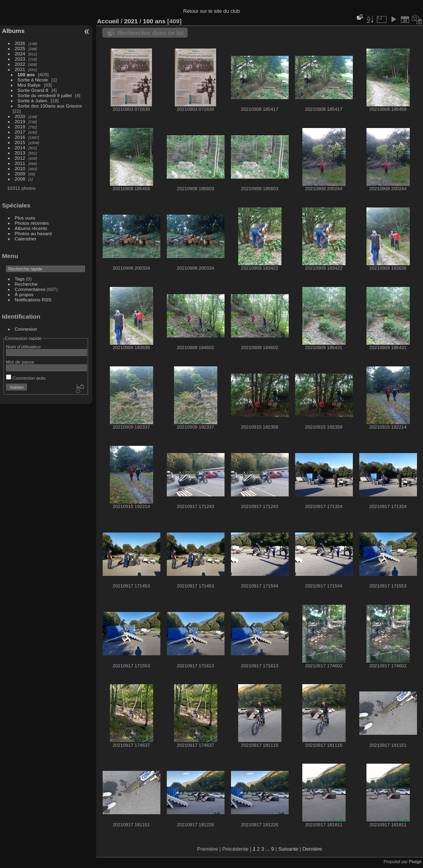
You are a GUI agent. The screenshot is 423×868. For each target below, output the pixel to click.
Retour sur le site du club (212, 11)
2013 (20, 153)
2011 (20, 163)
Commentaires (30, 289)
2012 (20, 158)
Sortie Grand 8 (33, 90)
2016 (20, 137)
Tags (20, 279)
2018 (20, 127)
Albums (13, 31)
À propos (24, 294)
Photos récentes (32, 223)
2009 (20, 174)
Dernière (312, 849)
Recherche (26, 284)
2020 (20, 116)
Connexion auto (26, 378)
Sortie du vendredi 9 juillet (45, 95)
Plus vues (25, 218)
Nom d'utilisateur (23, 347)
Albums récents (31, 228)
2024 (20, 54)
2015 (20, 142)
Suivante (288, 849)
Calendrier (26, 239)
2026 (20, 43)
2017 (20, 132)
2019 (20, 121)
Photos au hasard (33, 233)
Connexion (26, 329)
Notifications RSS (33, 300)
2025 (20, 48)
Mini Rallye (29, 85)
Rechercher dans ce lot (151, 33)
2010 (20, 168)
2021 (20, 69)
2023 (20, 59)
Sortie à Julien (33, 101)
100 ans (26, 74)
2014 (20, 147)
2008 (20, 179)
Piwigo (415, 862)
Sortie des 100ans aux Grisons (50, 106)
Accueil (108, 21)
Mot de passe (20, 362)
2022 (20, 64)
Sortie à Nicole (33, 80)
